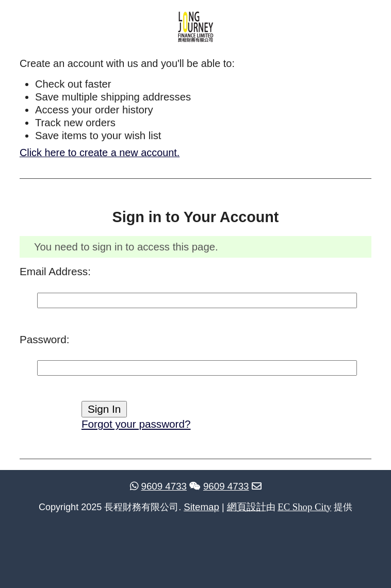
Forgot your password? (136, 424)
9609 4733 (158, 486)
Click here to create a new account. (100, 153)
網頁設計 (247, 507)
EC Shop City (304, 507)
